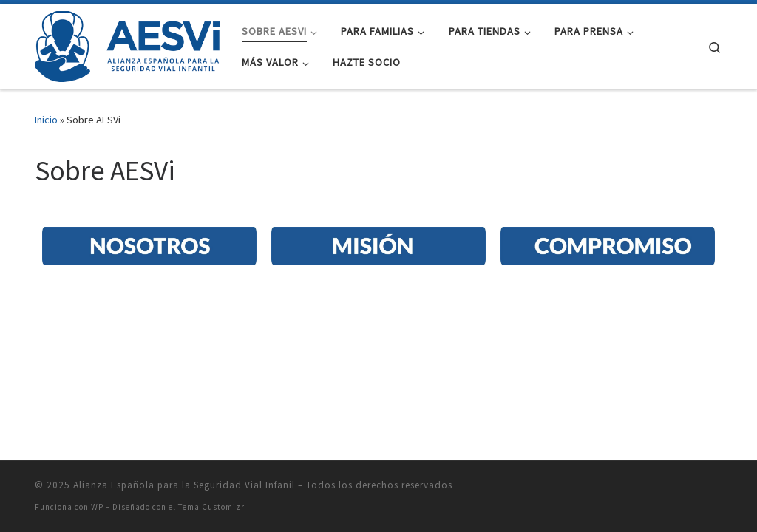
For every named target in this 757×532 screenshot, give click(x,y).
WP (97, 367)
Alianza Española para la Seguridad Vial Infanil (184, 345)
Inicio (46, 120)
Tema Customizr (211, 367)
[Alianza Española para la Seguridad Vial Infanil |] (127, 44)
